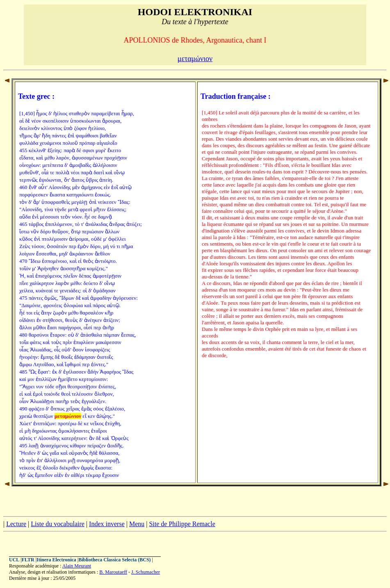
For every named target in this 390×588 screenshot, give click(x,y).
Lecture (16, 524)
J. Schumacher (146, 572)
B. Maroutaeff (113, 572)
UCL (14, 560)
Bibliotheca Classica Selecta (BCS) (114, 560)
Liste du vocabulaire (58, 524)
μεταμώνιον (195, 59)
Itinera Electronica (56, 560)
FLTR (28, 560)
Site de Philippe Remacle (182, 524)
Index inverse (107, 524)
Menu (137, 524)
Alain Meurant (77, 566)
